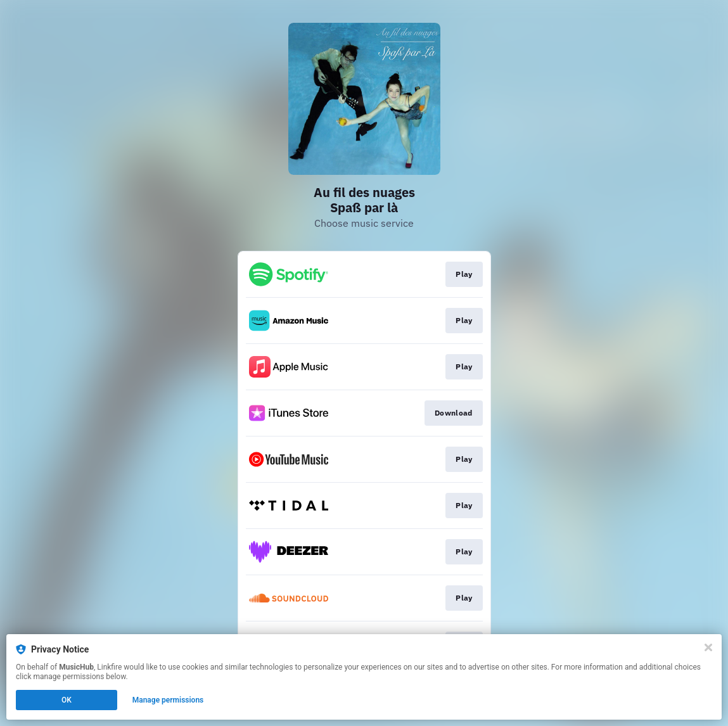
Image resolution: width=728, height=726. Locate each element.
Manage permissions (168, 700)
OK (67, 700)
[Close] (708, 647)
